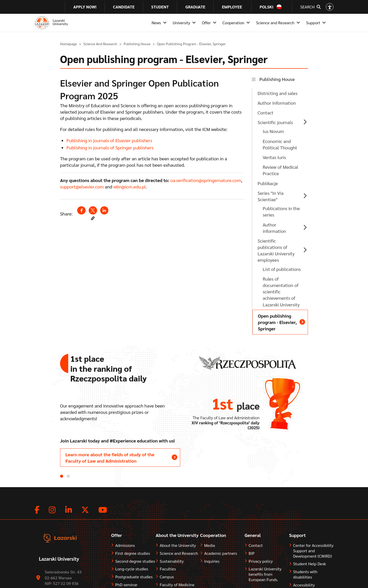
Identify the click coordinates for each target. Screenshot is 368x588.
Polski (267, 7)
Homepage (68, 44)
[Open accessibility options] (330, 7)
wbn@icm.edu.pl (130, 187)
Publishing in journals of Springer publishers (110, 147)
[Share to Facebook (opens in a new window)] (81, 210)
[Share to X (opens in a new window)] (93, 210)
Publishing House (137, 44)
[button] (93, 218)
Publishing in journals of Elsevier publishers (109, 140)
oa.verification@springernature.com (206, 180)
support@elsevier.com (82, 187)
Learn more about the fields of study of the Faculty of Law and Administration (110, 458)
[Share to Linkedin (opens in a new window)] (104, 210)
